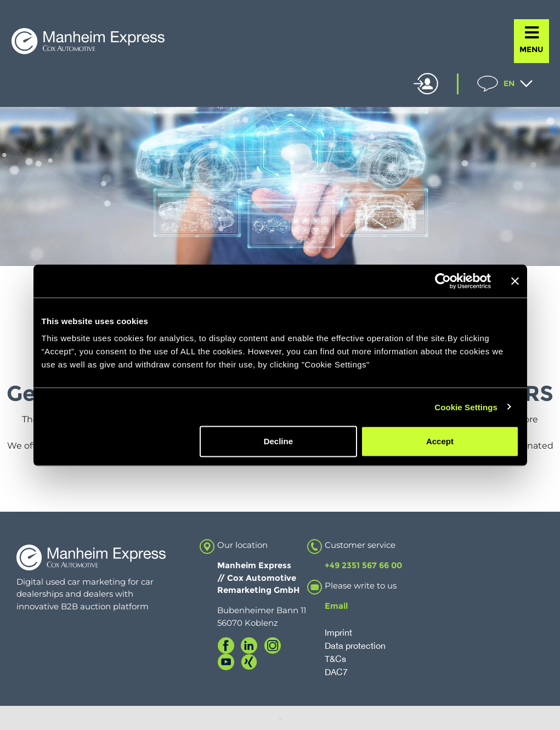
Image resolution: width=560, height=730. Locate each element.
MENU (531, 49)
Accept (440, 441)
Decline (278, 441)
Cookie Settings (466, 407)
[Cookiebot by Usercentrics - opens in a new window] (443, 281)
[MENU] (532, 33)
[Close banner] (515, 281)
